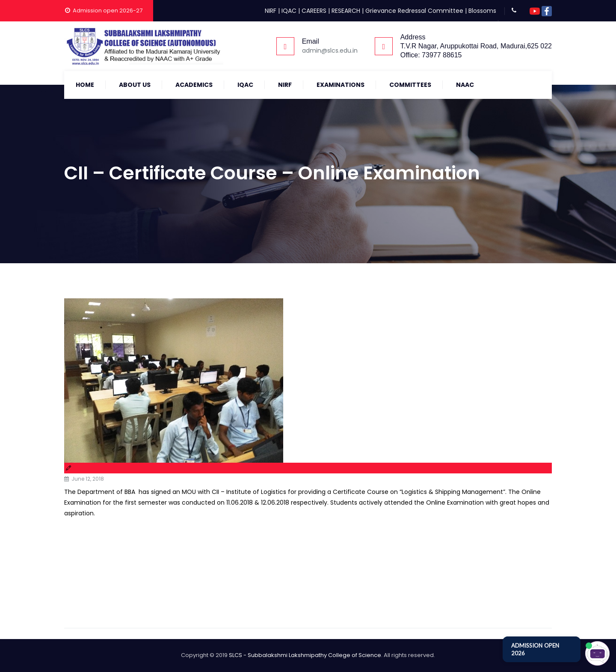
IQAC (289, 11)
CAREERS (314, 11)
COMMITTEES (410, 85)
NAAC (465, 85)
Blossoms (482, 11)
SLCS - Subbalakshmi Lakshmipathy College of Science (305, 655)
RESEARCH (346, 11)
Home (85, 85)
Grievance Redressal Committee (414, 11)
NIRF (271, 11)
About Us (135, 85)
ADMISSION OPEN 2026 (535, 649)
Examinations (341, 85)
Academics (194, 85)
